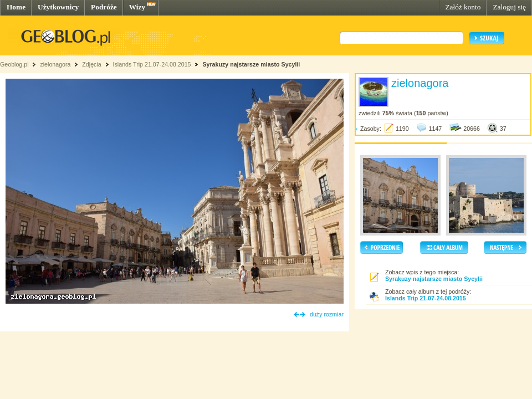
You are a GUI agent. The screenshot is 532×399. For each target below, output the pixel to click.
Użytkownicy (58, 7)
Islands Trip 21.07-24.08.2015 (152, 64)
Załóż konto (463, 7)
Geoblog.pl (14, 64)
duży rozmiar (327, 314)
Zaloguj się (509, 7)
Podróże (104, 7)
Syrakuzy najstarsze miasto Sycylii (251, 64)
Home (16, 7)
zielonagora (55, 64)
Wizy (137, 7)
